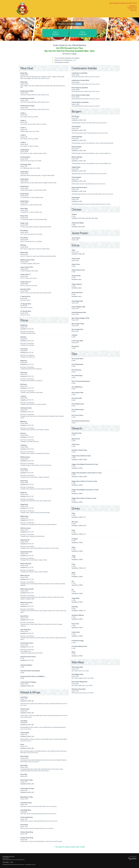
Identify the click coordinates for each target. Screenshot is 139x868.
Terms (12, 862)
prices (74, 60)
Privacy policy (6, 862)
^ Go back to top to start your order (69, 847)
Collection (83, 33)
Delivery (56, 33)
